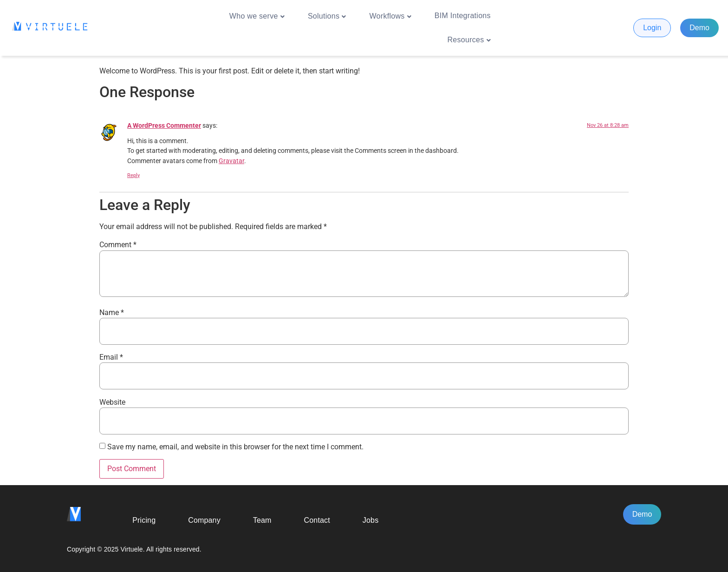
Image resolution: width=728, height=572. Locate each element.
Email (111, 357)
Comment (118, 245)
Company (204, 520)
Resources (469, 40)
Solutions (327, 16)
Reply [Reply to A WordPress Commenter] (133, 175)
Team (262, 520)
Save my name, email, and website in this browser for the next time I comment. (235, 447)
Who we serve (257, 16)
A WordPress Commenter (164, 126)
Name (112, 313)
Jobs (370, 520)
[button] (257, 16)
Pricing (144, 520)
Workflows (390, 16)
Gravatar (231, 161)
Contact (317, 520)
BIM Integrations (463, 16)
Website (112, 402)
